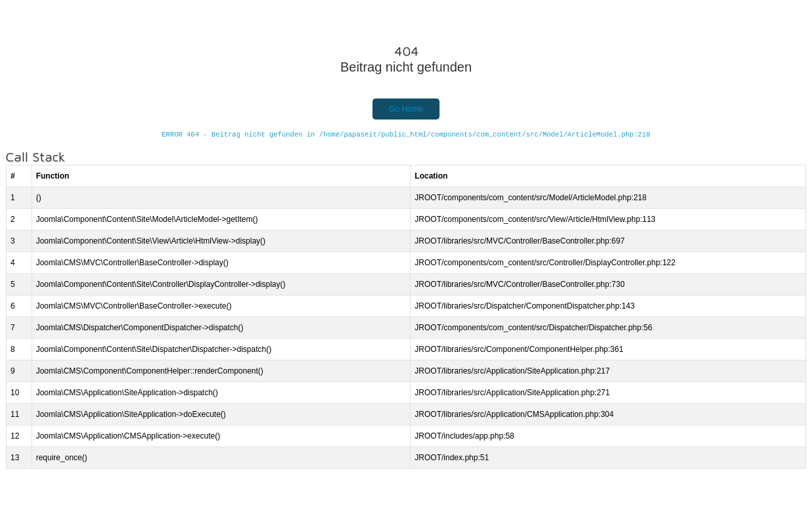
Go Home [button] (406, 109)
